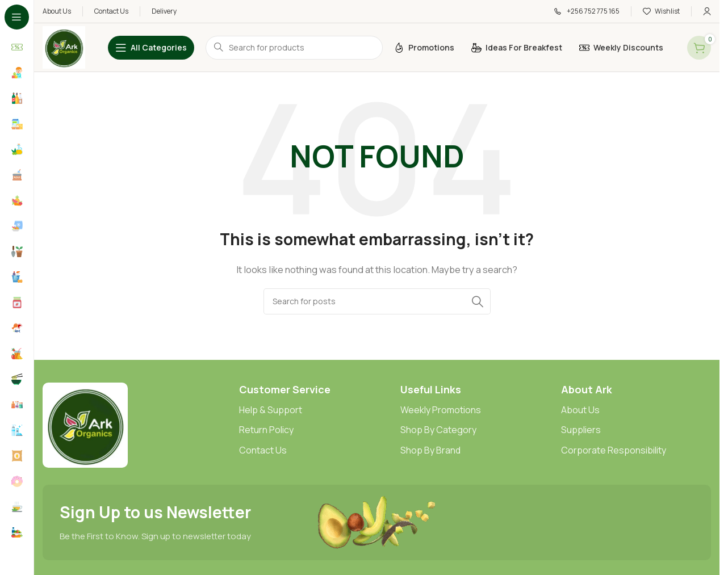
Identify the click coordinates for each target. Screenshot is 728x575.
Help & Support (271, 410)
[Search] (377, 301)
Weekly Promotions (441, 410)
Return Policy (266, 430)
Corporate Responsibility (614, 450)
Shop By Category (438, 430)
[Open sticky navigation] (151, 48)
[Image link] (85, 424)
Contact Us (263, 450)
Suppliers (581, 430)
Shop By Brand (430, 450)
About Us (580, 410)
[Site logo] (64, 47)
